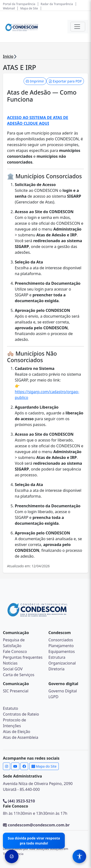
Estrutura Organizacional (62, 660)
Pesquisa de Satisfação (14, 643)
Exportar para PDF (65, 81)
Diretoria (57, 669)
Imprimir (35, 81)
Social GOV (13, 669)
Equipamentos (62, 651)
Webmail (9, 8)
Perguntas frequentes (23, 657)
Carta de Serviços (19, 675)
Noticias (10, 663)
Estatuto (10, 708)
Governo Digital (63, 691)
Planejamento (61, 646)
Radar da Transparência (57, 4)
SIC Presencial (16, 691)
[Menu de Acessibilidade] (79, 856)
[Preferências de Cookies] (12, 856)
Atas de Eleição (17, 732)
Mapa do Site (44, 766)
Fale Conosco (15, 651)
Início (8, 56)
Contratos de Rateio (21, 714)
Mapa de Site (29, 8)
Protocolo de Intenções (14, 723)
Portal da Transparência (19, 4)
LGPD (54, 697)
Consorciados (61, 640)
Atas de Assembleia (21, 737)
